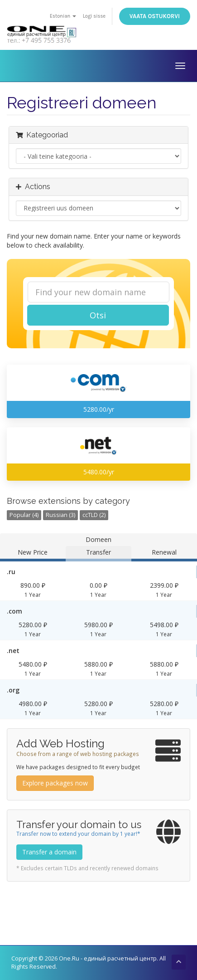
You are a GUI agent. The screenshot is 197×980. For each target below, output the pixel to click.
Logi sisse (94, 16)
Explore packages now (55, 783)
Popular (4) (24, 515)
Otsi (98, 315)
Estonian (63, 16)
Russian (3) (60, 515)
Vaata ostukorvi (155, 16)
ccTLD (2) (94, 515)
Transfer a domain (49, 852)
